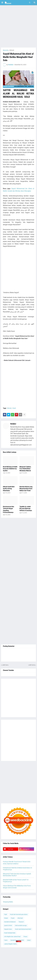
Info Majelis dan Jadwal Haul (12, 937)
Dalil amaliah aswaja (21, 925)
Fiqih (6, 914)
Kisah (14, 408)
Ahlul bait (20, 918)
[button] (2, 3)
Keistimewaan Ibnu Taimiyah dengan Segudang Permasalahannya (8, 510)
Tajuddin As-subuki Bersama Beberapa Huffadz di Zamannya (26, 509)
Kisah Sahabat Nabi (10, 933)
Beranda (6, 50)
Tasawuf (21, 922)
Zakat (29, 940)
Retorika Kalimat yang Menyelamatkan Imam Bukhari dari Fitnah (26, 489)
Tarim (6, 940)
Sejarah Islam (8, 929)
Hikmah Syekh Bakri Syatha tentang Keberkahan (9, 489)
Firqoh (13, 918)
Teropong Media (8, 902)
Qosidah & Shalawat (10, 922)
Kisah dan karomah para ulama (19, 914)
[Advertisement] (18, 26)
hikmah (12, 50)
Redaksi (13, 424)
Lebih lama (32, 665)
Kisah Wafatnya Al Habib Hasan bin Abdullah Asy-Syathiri (10, 469)
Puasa (25, 937)
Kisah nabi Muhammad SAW (23, 929)
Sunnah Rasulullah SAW (17, 940)
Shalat (6, 918)
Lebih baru (5, 665)
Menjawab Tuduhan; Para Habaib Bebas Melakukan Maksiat (25, 469)
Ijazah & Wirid (8, 925)
